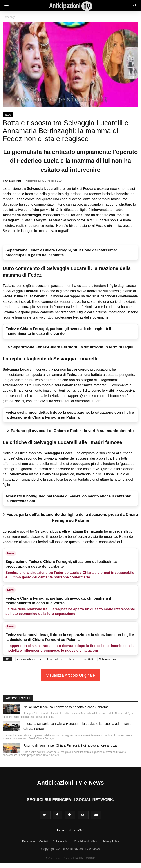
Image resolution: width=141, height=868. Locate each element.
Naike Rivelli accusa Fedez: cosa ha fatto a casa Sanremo (66, 707)
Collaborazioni (61, 841)
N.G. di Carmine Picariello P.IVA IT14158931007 (71, 858)
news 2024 (88, 659)
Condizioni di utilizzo (86, 841)
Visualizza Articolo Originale (70, 675)
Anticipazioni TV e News (70, 783)
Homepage (9, 17)
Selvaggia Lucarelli (109, 659)
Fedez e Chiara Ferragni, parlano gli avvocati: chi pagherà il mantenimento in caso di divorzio (58, 331)
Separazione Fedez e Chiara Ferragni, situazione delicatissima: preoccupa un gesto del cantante (61, 253)
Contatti (44, 841)
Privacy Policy (111, 841)
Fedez (72, 659)
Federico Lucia (55, 659)
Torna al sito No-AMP (71, 830)
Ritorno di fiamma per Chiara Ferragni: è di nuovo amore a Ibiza (70, 745)
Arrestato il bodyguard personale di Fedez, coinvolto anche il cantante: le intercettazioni (68, 499)
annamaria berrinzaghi (29, 659)
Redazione (28, 841)
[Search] (134, 5)
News (8, 115)
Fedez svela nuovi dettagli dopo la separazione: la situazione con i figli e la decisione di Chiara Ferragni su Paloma (70, 415)
